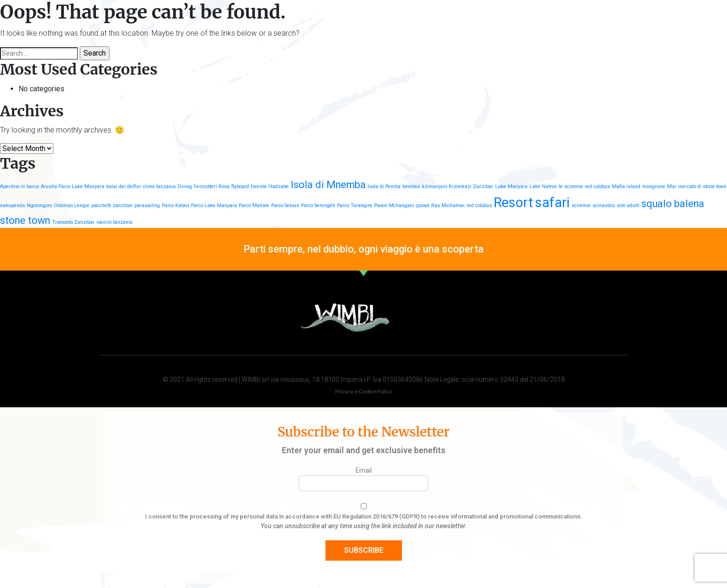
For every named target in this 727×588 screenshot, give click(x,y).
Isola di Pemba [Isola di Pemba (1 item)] (384, 187)
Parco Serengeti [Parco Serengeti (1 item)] (318, 205)
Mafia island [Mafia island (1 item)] (626, 187)
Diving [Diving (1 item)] (185, 187)
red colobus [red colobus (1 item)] (479, 205)
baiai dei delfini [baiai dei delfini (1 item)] (124, 187)
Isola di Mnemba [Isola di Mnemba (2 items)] (328, 185)
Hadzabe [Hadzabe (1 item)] (279, 187)
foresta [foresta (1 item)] (259, 187)
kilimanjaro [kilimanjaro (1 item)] (434, 187)
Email (364, 470)
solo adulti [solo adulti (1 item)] (628, 205)
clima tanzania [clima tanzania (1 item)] (159, 187)
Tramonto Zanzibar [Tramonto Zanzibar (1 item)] (73, 222)
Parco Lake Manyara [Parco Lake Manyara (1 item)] (214, 205)
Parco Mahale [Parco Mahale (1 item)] (254, 205)
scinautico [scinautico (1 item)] (604, 205)
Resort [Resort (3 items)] (513, 202)
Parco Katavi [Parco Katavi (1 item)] (175, 205)
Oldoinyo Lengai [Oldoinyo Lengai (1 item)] (72, 205)
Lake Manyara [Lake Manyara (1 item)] (511, 187)
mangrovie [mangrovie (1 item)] (654, 187)
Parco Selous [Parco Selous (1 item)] (285, 205)
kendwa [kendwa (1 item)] (411, 187)
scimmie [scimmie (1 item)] (581, 205)
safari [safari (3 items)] (552, 202)
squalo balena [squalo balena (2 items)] (673, 204)
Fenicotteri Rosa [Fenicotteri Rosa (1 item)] (212, 187)
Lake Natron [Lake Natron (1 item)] (543, 187)
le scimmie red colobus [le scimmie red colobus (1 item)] (584, 187)
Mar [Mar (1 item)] (672, 187)
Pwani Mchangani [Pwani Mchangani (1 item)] (394, 205)
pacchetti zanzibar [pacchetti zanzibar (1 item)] (112, 205)
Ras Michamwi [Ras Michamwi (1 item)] (448, 205)
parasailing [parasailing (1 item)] (147, 205)
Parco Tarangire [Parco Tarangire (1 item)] (355, 205)
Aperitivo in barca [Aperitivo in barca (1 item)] (19, 187)
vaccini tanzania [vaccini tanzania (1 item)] (115, 222)
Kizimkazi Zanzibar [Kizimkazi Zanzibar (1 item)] (471, 187)
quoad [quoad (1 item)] (423, 205)
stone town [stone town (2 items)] (25, 220)
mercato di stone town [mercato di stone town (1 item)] (702, 187)
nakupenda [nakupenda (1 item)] (13, 205)
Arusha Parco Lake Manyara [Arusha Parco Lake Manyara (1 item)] (73, 187)
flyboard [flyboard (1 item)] (240, 187)
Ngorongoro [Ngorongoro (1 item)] (39, 205)
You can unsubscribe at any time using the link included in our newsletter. (364, 526)
